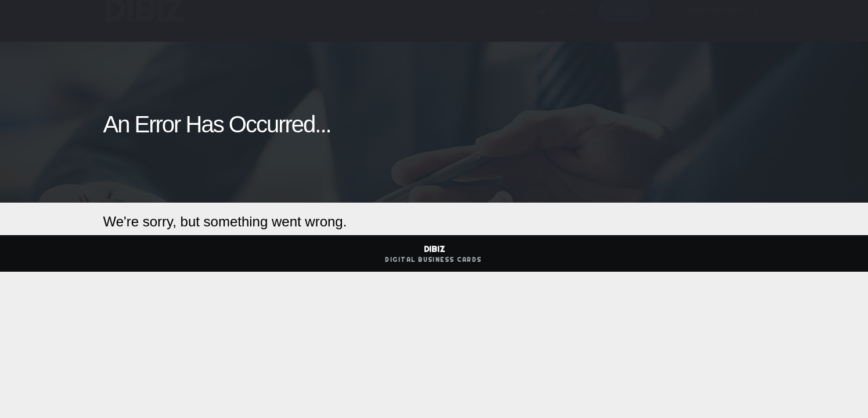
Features (310, 21)
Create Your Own (709, 21)
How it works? (493, 21)
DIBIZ (143, 21)
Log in (624, 21)
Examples (371, 21)
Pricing (428, 21)
